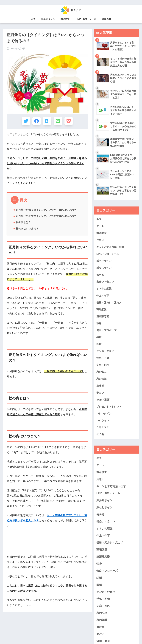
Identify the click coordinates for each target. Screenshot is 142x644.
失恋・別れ (103, 367)
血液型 (100, 388)
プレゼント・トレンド (110, 409)
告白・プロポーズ (107, 332)
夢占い (100, 395)
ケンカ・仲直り (106, 353)
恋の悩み (102, 374)
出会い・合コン (106, 282)
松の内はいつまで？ (27, 229)
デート (100, 226)
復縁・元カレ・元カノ (110, 304)
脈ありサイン (48, 19)
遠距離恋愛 (103, 318)
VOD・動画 (103, 402)
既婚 (99, 346)
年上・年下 (103, 296)
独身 (99, 325)
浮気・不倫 (103, 360)
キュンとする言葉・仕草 (111, 247)
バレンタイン (104, 416)
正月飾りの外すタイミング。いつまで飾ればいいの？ (46, 217)
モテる (100, 275)
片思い (100, 240)
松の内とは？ (23, 223)
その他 (100, 437)
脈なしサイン (104, 268)
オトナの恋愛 (104, 290)
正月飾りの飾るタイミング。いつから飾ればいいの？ (46, 211)
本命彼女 (65, 19)
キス (33, 19)
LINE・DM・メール (86, 19)
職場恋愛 (106, 19)
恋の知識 (102, 381)
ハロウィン (103, 423)
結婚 (99, 339)
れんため (71, 10)
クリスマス (103, 430)
